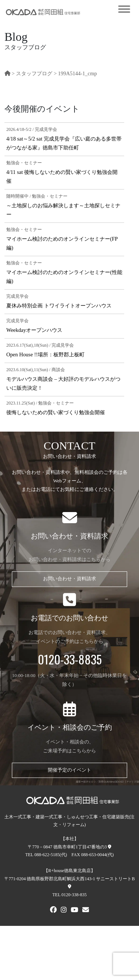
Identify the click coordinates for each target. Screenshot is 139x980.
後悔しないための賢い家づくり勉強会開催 (56, 412)
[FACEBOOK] (53, 911)
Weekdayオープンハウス (34, 330)
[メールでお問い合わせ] (86, 911)
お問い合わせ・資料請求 (69, 579)
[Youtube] (75, 911)
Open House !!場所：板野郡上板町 (45, 354)
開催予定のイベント (69, 770)
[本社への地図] (110, 847)
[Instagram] (64, 911)
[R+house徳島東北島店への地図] (69, 887)
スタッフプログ (34, 73)
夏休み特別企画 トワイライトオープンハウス (59, 306)
